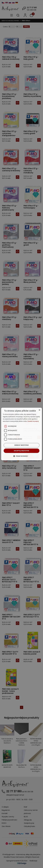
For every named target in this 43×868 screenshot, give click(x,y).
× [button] (39, 410)
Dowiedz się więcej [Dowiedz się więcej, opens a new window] (33, 421)
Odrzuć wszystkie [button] (21, 445)
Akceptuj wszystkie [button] (21, 451)
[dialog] (21, 434)
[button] (21, 456)
